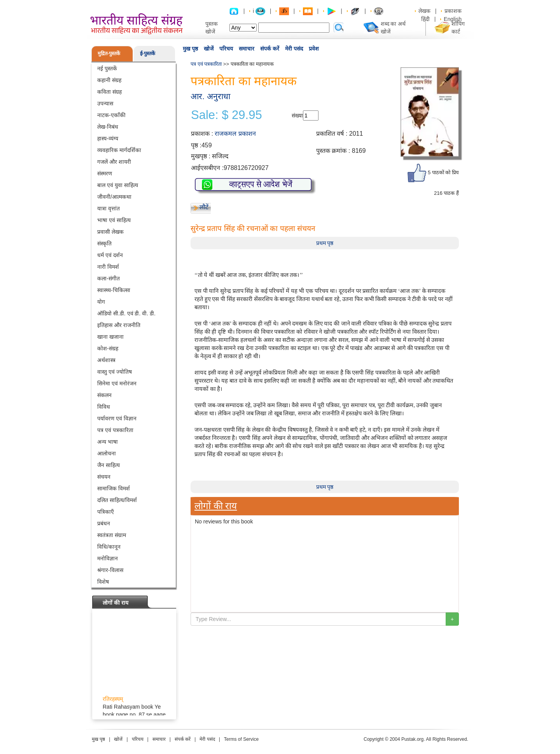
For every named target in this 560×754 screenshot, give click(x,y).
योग (101, 302)
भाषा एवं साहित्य (114, 220)
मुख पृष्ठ (190, 49)
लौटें (204, 207)
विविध (104, 407)
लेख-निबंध (108, 127)
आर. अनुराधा (210, 96)
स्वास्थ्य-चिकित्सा (114, 290)
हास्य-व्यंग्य (108, 138)
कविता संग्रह (109, 92)
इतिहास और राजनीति (119, 325)
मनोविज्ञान (108, 558)
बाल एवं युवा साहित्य (118, 185)
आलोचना (107, 453)
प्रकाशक (453, 11)
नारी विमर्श (108, 267)
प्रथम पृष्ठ (325, 243)
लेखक (424, 11)
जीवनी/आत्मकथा (114, 197)
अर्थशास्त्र (106, 360)
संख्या (297, 115)
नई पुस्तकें (107, 68)
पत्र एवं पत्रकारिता (115, 430)
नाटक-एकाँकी (111, 115)
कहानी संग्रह (109, 80)
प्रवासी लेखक (110, 232)
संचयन (104, 477)
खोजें (209, 49)
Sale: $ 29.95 (227, 115)
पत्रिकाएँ (106, 512)
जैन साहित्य (108, 465)
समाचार (247, 49)
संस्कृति (104, 243)
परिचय (226, 49)
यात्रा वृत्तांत (108, 208)
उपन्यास (105, 103)
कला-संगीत (108, 278)
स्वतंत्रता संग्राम (112, 535)
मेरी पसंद (294, 49)
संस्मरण (105, 173)
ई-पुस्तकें (148, 53)
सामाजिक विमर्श (114, 488)
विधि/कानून (109, 547)
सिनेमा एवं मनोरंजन (117, 383)
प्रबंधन (104, 523)
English (453, 19)
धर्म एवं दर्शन (110, 255)
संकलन (104, 395)
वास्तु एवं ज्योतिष (115, 372)
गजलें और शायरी (114, 162)
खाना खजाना (110, 337)
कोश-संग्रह (108, 348)
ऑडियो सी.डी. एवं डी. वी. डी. (126, 313)
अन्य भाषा (108, 442)
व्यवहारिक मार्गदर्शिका (119, 150)
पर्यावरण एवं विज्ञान (117, 418)
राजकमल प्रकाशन (235, 134)
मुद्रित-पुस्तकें (109, 53)
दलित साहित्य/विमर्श (117, 500)
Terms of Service (241, 739)
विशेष (103, 582)
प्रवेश (314, 49)
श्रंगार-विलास (110, 570)
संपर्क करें (270, 49)
